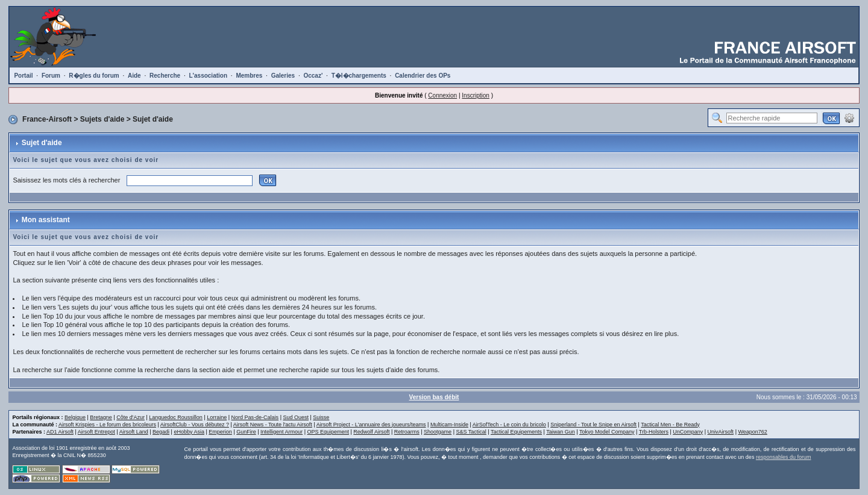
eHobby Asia (189, 432)
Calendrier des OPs (423, 76)
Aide (134, 76)
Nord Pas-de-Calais (255, 417)
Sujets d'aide (102, 119)
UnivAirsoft (721, 432)
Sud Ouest (296, 417)
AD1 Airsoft (60, 432)
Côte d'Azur (131, 417)
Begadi (161, 432)
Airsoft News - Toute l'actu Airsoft (273, 425)
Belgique (75, 417)
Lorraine (217, 417)
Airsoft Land (134, 432)
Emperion (220, 432)
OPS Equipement (328, 432)
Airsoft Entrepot (96, 432)
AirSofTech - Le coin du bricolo (509, 425)
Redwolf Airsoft (371, 432)
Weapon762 (752, 432)
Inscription (476, 95)
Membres (249, 76)
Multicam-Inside (449, 425)
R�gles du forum (94, 76)
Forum (51, 76)
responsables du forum (784, 457)
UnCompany (688, 432)
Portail (23, 76)
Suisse (321, 417)
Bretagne (101, 417)
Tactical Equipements (516, 432)
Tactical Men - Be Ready (670, 425)
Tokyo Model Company (607, 432)
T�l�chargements (359, 76)
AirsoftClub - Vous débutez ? (195, 425)
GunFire (246, 432)
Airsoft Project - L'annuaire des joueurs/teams (371, 425)
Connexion (442, 95)
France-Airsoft (47, 119)
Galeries (283, 76)
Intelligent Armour (281, 432)
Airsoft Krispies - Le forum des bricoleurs (107, 425)
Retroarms (407, 432)
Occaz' (313, 76)
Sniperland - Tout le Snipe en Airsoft (593, 425)
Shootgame (438, 432)
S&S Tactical (471, 432)
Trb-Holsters (654, 432)
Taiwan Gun (561, 432)
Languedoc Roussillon (176, 417)
